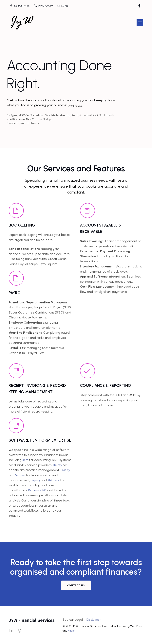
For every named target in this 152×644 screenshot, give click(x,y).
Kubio (71, 631)
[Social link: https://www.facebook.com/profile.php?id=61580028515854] (139, 6)
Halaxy (57, 465)
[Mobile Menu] (140, 23)
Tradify (65, 470)
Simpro (20, 475)
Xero (26, 460)
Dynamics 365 (37, 490)
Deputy (36, 480)
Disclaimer (94, 619)
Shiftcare (53, 480)
